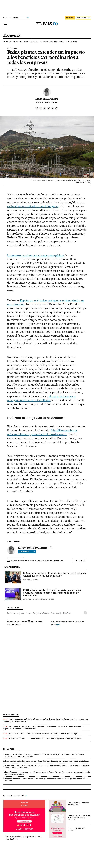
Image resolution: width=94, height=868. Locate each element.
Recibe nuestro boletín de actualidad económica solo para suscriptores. (37, 561)
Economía (12, 35)
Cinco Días (53, 42)
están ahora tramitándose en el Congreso (33, 206)
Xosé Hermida (28, 579)
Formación (24, 42)
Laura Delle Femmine (47, 99)
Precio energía (56, 613)
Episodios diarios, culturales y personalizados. (78, 803)
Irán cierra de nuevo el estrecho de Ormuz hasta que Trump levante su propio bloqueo (45, 739)
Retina (61, 42)
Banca (29, 613)
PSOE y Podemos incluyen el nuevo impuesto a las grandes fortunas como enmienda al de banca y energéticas (52, 593)
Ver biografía (27, 552)
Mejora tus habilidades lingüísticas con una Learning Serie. (23, 838)
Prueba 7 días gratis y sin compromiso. (77, 829)
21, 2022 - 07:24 (50, 102)
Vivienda (16, 42)
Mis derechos (35, 42)
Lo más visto (9, 749)
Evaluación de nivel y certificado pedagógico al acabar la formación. (79, 817)
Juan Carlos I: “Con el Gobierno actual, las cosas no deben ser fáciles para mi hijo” (43, 734)
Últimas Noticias (71, 42)
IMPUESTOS (11, 48)
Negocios (44, 42)
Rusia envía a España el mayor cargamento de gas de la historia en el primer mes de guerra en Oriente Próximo (47, 761)
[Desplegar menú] (5, 24)
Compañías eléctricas (41, 613)
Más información (14, 624)
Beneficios (67, 613)
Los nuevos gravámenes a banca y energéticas (36, 255)
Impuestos (21, 613)
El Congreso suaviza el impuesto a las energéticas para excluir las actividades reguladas (55, 575)
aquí (58, 625)
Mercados (7, 42)
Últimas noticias (11, 715)
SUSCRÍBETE (70, 18)
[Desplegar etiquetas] (85, 613)
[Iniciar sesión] (83, 18)
